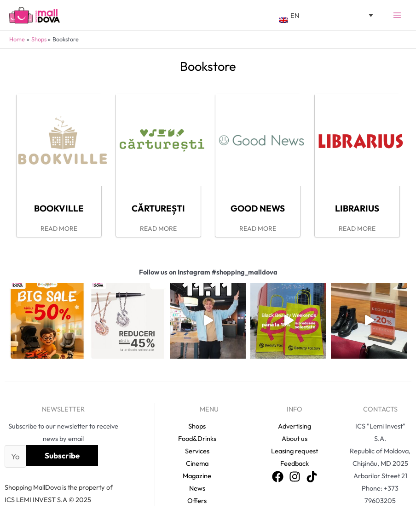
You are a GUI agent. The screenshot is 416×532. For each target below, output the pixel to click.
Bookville (59, 208)
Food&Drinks (197, 438)
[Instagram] (295, 477)
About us (295, 438)
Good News (258, 208)
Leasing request (295, 451)
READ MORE (59, 229)
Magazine (197, 476)
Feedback (295, 463)
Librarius (357, 208)
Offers (197, 501)
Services (197, 451)
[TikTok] (312, 477)
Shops (197, 426)
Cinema (197, 463)
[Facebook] (278, 477)
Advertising (295, 426)
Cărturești (158, 208)
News (197, 488)
